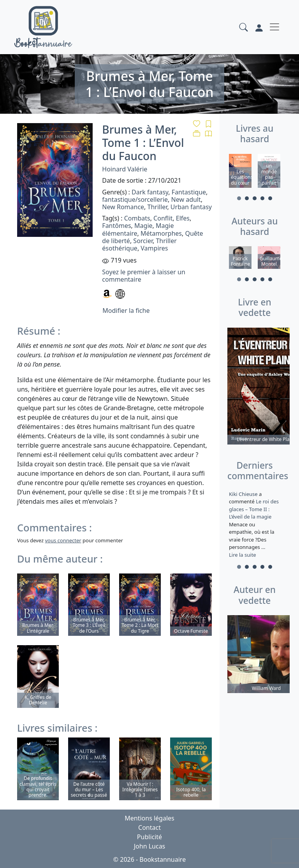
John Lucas (150, 846)
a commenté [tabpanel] (255, 524)
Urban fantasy (191, 207)
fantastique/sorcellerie (135, 199)
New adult (186, 199)
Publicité (149, 837)
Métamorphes (161, 233)
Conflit (163, 218)
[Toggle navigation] (274, 27)
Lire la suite (243, 555)
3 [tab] (255, 198)
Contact (149, 827)
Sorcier (143, 241)
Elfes (183, 218)
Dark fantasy (150, 192)
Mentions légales (149, 818)
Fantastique (189, 192)
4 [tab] (262, 198)
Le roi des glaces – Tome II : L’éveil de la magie (254, 509)
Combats (137, 218)
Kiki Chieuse (244, 494)
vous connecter (63, 540)
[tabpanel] (240, 172)
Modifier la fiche (126, 311)
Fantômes (116, 226)
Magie (143, 226)
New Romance (123, 207)
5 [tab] (270, 198)
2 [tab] (247, 198)
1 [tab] (239, 198)
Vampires (154, 248)
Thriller (157, 207)
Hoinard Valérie (125, 169)
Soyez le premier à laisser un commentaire (143, 276)
